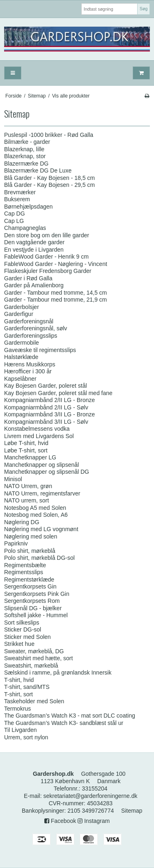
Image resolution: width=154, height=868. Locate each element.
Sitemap (132, 811)
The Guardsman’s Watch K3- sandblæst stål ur (64, 723)
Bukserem (17, 199)
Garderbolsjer (22, 307)
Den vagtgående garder (34, 242)
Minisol (13, 479)
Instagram (94, 821)
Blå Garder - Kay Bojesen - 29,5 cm (49, 185)
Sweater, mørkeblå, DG (34, 651)
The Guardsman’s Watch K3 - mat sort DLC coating (70, 716)
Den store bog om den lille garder (47, 235)
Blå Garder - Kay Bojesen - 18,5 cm (49, 178)
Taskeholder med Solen (34, 701)
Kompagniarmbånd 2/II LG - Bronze (49, 400)
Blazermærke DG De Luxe (38, 170)
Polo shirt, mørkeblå (30, 551)
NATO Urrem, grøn (28, 486)
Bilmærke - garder (27, 142)
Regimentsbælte (25, 565)
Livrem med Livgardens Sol (39, 436)
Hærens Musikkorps (30, 364)
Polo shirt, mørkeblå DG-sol (39, 558)
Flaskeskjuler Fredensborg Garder (48, 271)
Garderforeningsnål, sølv (36, 328)
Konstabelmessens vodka (37, 429)
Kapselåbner (20, 379)
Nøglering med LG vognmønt (41, 529)
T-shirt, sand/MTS (27, 687)
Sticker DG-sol (23, 629)
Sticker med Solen (28, 637)
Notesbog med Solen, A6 (36, 515)
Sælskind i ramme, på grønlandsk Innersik (58, 673)
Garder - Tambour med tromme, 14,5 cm (55, 293)
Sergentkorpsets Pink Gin (37, 594)
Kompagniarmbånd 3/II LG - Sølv (46, 422)
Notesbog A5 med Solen (35, 508)
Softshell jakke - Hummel (36, 615)
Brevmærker (20, 192)
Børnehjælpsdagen (28, 207)
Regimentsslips (24, 572)
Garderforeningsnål (29, 321)
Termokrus (17, 709)
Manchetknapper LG (30, 457)
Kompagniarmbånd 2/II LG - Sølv (46, 407)
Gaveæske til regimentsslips (40, 350)
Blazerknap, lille (24, 149)
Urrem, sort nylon (26, 737)
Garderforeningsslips (31, 336)
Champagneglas (25, 228)
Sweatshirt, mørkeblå (31, 666)
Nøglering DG (22, 522)
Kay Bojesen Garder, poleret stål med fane (58, 393)
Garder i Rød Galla (28, 278)
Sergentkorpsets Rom (32, 601)
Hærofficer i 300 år (28, 371)
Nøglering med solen (31, 536)
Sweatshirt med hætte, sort (38, 658)
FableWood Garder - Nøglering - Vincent (56, 264)
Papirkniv (16, 543)
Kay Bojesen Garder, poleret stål (46, 386)
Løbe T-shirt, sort (26, 450)
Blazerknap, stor (25, 156)
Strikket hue (19, 644)
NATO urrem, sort (26, 500)
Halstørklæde (21, 357)
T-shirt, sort (18, 694)
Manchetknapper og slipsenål (41, 465)
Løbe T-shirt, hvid (26, 443)
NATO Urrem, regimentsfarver (42, 493)
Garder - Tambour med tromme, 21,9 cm (55, 300)
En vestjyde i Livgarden (34, 250)
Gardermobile (22, 343)
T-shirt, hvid (19, 680)
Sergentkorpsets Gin (30, 586)
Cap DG (15, 214)
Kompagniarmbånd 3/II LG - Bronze (49, 414)
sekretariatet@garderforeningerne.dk (90, 796)
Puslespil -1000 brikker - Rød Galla (49, 135)
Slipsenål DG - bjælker (33, 608)
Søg (144, 9)
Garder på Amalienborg (34, 285)
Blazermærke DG (26, 164)
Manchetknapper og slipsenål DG (47, 472)
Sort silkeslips (22, 623)
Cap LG (14, 221)
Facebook (60, 821)
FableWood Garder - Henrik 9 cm (46, 257)
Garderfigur (19, 314)
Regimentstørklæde (29, 579)
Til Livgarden (21, 730)
